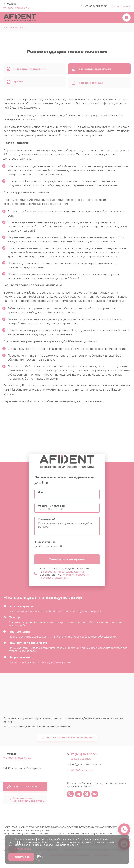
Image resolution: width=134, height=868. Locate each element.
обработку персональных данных (64, 572)
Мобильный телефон (51, 506)
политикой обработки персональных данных (65, 576)
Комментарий (47, 519)
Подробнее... (23, 849)
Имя (41, 492)
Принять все (21, 857)
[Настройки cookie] (39, 857)
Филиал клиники (45, 542)
